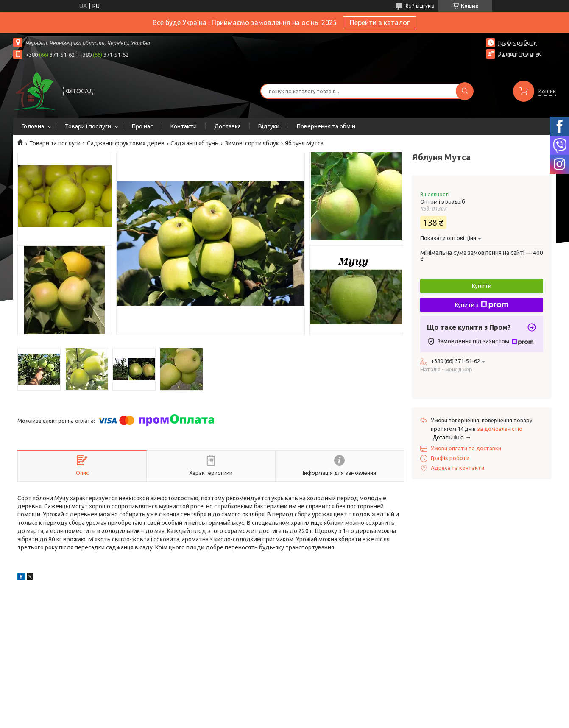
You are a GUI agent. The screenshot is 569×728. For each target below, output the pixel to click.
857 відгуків (420, 6)
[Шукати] (465, 91)
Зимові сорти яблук (252, 143)
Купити (482, 286)
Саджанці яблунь (194, 143)
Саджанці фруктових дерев (126, 143)
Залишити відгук (520, 53)
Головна (33, 126)
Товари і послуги (88, 126)
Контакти (184, 126)
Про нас (142, 126)
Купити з (482, 305)
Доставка (227, 126)
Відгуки (269, 126)
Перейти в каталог (380, 22)
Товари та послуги (55, 143)
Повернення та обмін (326, 126)
